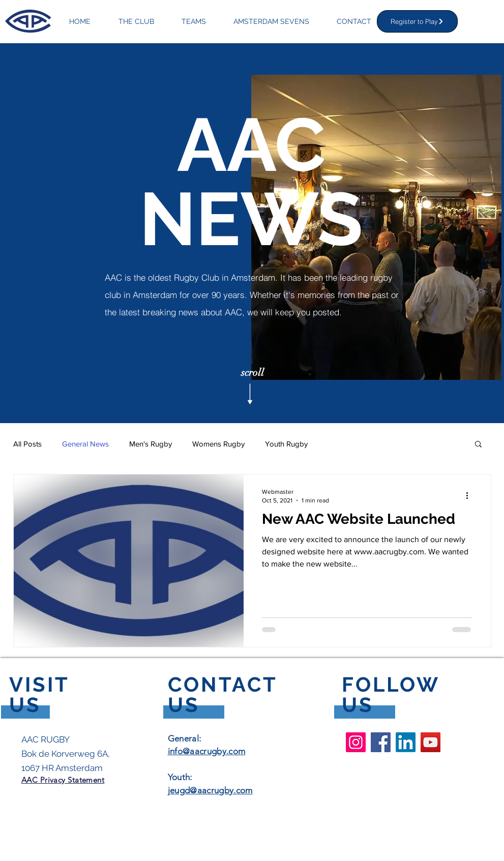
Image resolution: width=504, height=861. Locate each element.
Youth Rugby (286, 444)
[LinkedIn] (406, 742)
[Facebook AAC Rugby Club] (381, 742)
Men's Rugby (151, 444)
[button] (478, 445)
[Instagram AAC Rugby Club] (356, 742)
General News (85, 444)
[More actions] (471, 495)
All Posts (27, 444)
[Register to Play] (417, 21)
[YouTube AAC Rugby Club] (431, 742)
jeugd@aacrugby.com (210, 790)
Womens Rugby (218, 444)
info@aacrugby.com (207, 751)
